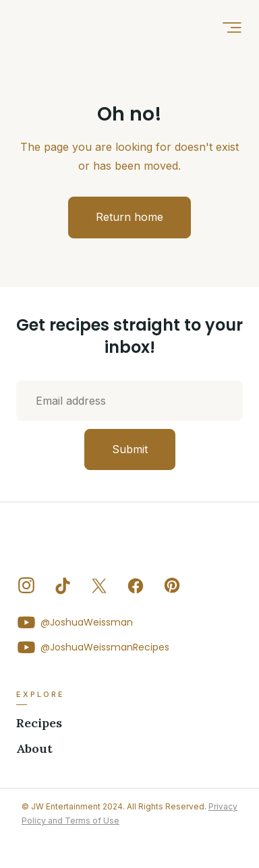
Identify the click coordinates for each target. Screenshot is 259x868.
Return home (129, 217)
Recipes (39, 723)
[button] (232, 27)
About (34, 749)
